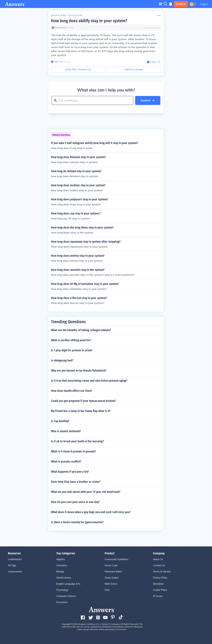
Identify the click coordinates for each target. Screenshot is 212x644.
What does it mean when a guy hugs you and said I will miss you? (91, 512)
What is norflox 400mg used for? (71, 340)
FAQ (107, 590)
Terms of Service (162, 572)
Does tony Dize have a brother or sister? (76, 482)
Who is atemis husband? (66, 431)
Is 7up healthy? (60, 421)
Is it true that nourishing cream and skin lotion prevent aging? (89, 381)
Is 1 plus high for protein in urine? (72, 350)
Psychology (62, 590)
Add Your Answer (134, 69)
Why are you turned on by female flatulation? (79, 371)
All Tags (12, 565)
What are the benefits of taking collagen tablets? (81, 330)
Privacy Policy (160, 578)
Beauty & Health (58, 15)
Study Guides (112, 578)
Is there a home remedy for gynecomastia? (77, 522)
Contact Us (159, 565)
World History (64, 578)
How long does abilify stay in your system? (89, 21)
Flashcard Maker (113, 572)
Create (181, 4)
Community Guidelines (117, 559)
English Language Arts (68, 584)
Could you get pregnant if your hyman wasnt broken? (83, 401)
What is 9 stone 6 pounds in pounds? (74, 451)
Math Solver (111, 584)
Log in (204, 4)
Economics (62, 602)
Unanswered (15, 572)
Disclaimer (159, 584)
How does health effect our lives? (72, 391)
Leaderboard (15, 559)
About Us (158, 559)
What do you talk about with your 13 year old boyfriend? (86, 492)
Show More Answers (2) (78, 69)
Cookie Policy (160, 590)
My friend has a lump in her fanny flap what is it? (81, 411)
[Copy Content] (151, 62)
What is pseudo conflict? (66, 462)
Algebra (60, 559)
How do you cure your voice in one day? (75, 502)
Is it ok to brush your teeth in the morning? (78, 441)
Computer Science (66, 596)
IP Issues (158, 596)
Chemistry (62, 565)
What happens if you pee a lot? (70, 472)
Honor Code (111, 565)
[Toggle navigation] (160, 4)
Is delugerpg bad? (62, 360)
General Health (75, 15)
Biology (60, 572)
